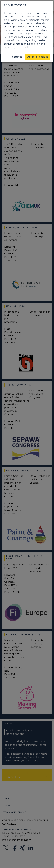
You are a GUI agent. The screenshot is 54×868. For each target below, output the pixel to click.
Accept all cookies (38, 57)
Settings (17, 57)
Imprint (32, 47)
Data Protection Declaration (24, 44)
